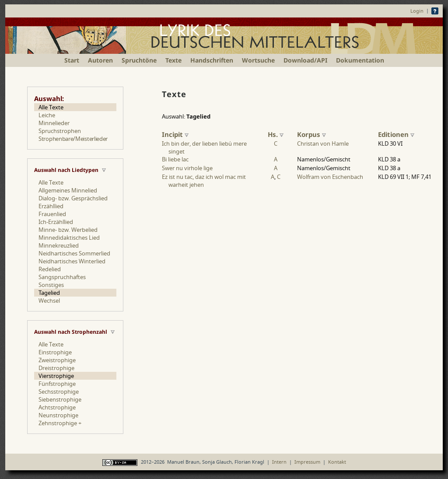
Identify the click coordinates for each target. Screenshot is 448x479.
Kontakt (337, 462)
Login (417, 11)
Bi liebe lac (175, 159)
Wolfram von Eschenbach (330, 177)
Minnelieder (54, 123)
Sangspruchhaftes (62, 277)
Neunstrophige (58, 415)
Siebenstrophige (60, 399)
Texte (173, 60)
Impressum (307, 462)
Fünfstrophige (57, 384)
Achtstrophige (57, 407)
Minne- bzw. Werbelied (68, 230)
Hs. (276, 134)
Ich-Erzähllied (56, 222)
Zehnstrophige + (60, 423)
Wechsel (49, 301)
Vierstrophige (56, 376)
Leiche (47, 115)
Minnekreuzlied (59, 245)
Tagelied (49, 293)
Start (72, 60)
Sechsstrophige (59, 392)
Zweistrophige (57, 360)
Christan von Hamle (323, 143)
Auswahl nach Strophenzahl (71, 332)
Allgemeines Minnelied (68, 190)
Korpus (311, 134)
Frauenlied (52, 214)
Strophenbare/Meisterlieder (73, 139)
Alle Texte (51, 107)
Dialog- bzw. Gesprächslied (73, 198)
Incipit (175, 134)
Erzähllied (51, 206)
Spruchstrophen (60, 131)
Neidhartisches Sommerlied (74, 253)
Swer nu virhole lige (187, 168)
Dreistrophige (56, 368)
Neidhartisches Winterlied (72, 261)
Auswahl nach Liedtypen (66, 170)
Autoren (100, 60)
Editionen (396, 134)
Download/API (305, 60)
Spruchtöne (139, 60)
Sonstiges (51, 285)
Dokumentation (360, 60)
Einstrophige (55, 352)
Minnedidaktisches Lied (69, 238)
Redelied (50, 269)
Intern (279, 462)
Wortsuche (258, 60)
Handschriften (212, 60)
